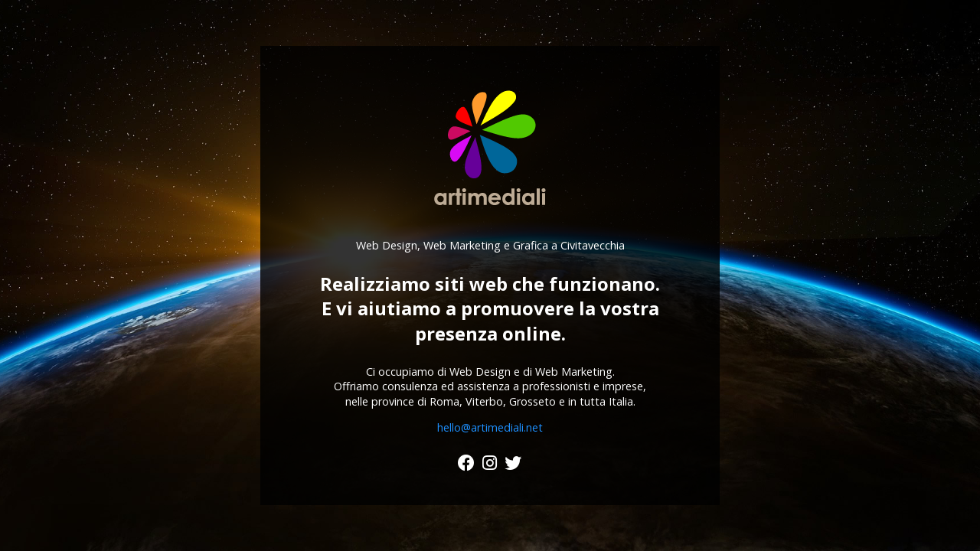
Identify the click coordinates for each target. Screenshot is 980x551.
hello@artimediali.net (490, 427)
